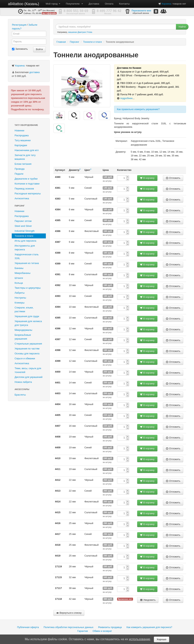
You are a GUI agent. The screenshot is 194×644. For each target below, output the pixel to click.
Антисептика (22, 198)
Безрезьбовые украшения (23, 337)
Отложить (173, 178)
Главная (61, 42)
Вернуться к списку (69, 613)
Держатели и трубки (26, 179)
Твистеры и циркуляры (28, 288)
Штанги (19, 278)
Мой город (53, 4)
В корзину (147, 178)
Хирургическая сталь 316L (27, 256)
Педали (19, 174)
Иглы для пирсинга (25, 241)
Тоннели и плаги (24, 236)
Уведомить (148, 600)
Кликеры (20, 303)
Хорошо (162, 639)
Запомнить (20, 49)
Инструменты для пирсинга (25, 248)
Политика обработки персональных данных (68, 627)
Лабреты (20, 293)
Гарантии (83, 631)
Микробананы (23, 273)
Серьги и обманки (25, 358)
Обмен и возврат (102, 631)
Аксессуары (22, 389)
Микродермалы (23, 330)
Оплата (109, 4)
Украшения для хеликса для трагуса (28, 323)
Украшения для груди (27, 316)
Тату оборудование (26, 125)
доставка (34, 72)
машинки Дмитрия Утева (80, 32)
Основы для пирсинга (27, 354)
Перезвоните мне (141, 11)
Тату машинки (23, 140)
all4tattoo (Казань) (23, 4)
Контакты (124, 4)
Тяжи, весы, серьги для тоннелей (28, 370)
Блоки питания (23, 164)
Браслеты (20, 395)
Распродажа (22, 135)
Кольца (19, 283)
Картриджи (21, 145)
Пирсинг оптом (23, 221)
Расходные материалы (28, 194)
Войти (39, 49)
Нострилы (20, 298)
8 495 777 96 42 (109, 11)
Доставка (94, 4)
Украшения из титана (27, 263)
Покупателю (74, 4)
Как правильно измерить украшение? (138, 109)
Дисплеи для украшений (29, 377)
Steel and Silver (23, 226)
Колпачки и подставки (27, 184)
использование (140, 639)
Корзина (166, 4)
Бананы (19, 268)
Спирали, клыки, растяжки (24, 309)
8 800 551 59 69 (76, 11)
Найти (182, 27)
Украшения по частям (27, 349)
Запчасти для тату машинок (25, 157)
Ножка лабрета (23, 382)
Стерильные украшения (28, 344)
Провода (20, 169)
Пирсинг (20, 206)
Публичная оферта (28, 627)
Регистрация (19, 25)
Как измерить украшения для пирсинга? (149, 627)
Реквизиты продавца (110, 627)
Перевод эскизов (24, 189)
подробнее (126, 98)
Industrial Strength (25, 231)
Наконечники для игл (27, 150)
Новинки (19, 130)
